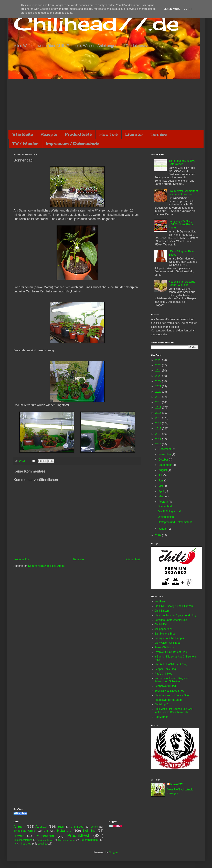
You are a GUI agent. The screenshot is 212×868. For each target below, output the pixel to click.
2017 (159, 408)
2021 (159, 386)
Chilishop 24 (162, 704)
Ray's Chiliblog (163, 674)
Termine (159, 134)
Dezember (165, 449)
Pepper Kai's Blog (165, 669)
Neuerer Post (22, 559)
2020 (159, 392)
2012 (159, 434)
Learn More (172, 9)
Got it (188, 9)
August (163, 470)
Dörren (94, 827)
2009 (159, 535)
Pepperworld (45, 836)
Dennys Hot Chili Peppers (170, 638)
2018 (159, 402)
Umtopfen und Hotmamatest (175, 522)
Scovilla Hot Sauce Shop (169, 691)
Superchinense (89, 840)
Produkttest (78, 835)
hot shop (26, 844)
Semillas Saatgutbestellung (171, 620)
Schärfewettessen (46, 840)
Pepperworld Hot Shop (168, 700)
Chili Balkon (162, 611)
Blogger (113, 852)
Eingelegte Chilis (24, 831)
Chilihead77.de (96, 23)
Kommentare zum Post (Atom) (46, 566)
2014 (159, 423)
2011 (159, 439)
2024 (159, 371)
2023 (159, 376)
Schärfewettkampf (67, 840)
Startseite (23, 134)
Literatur (134, 134)
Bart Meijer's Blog (165, 634)
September (166, 465)
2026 (159, 360)
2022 (159, 381)
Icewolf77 (176, 784)
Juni (161, 481)
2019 (159, 397)
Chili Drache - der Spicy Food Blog (175, 615)
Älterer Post (133, 559)
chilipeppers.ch (163, 629)
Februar (164, 502)
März (162, 496)
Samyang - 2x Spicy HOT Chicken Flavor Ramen (181, 224)
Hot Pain (160, 602)
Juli (161, 475)
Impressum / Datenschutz (73, 144)
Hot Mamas (161, 717)
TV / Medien (25, 144)
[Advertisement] (106, 104)
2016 (159, 413)
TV (15, 844)
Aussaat (41, 827)
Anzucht (19, 827)
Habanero (64, 831)
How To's (109, 134)
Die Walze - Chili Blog (167, 643)
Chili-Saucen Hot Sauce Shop (172, 695)
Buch (60, 827)
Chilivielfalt (161, 624)
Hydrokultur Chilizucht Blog (171, 652)
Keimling (89, 831)
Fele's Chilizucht (164, 647)
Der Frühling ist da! (169, 511)
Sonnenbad (165, 506)
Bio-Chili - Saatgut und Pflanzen (174, 606)
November (165, 454)
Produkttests (78, 134)
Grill (46, 831)
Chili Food (77, 827)
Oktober (164, 460)
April (162, 491)
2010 (159, 444)
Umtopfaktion (166, 517)
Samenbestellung (23, 840)
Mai (161, 486)
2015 (159, 418)
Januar (163, 529)
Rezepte (49, 134)
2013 (159, 429)
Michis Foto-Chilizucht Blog (171, 664)
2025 (159, 365)
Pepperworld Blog (165, 686)
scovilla (42, 844)
